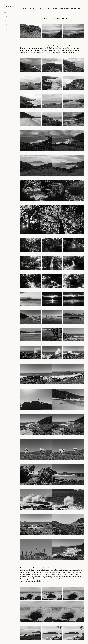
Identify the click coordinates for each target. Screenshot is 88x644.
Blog (6, 20)
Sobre (6, 25)
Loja (6, 16)
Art (5, 12)
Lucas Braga (10, 7)
